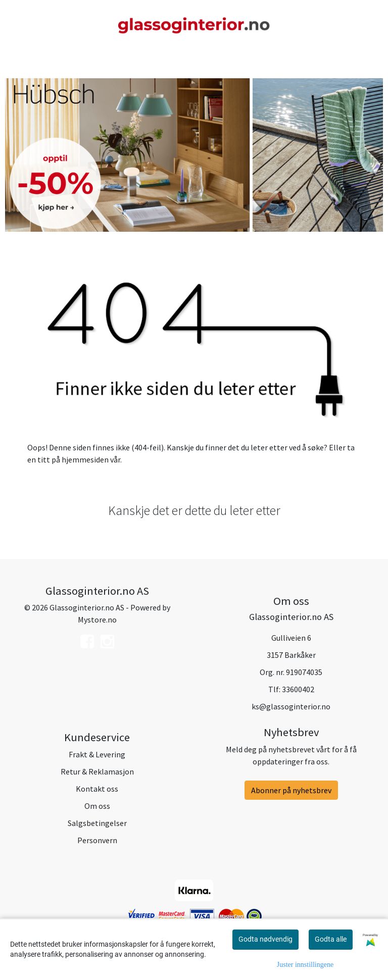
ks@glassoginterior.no (291, 706)
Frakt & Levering (97, 754)
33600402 (298, 689)
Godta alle (331, 939)
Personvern (97, 840)
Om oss (97, 806)
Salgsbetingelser (97, 823)
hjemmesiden (85, 459)
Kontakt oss (97, 789)
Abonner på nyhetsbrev (291, 790)
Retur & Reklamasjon (97, 771)
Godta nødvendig (265, 939)
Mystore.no (97, 620)
